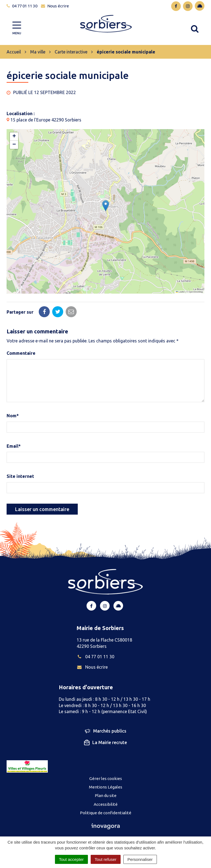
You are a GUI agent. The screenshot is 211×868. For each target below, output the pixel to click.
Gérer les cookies (106, 778)
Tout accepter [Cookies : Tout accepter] (71, 859)
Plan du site (106, 795)
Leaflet (180, 292)
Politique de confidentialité (106, 813)
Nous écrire (92, 667)
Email (14, 446)
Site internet (20, 476)
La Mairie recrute (105, 742)
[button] (106, 206)
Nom (13, 416)
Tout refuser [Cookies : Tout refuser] (106, 859)
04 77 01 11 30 (95, 657)
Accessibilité (106, 804)
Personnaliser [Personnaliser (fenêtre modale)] (140, 859)
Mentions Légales (106, 787)
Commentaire (21, 353)
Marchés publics (106, 731)
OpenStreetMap (196, 292)
